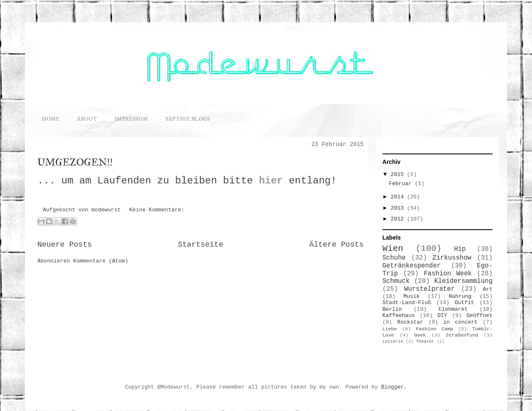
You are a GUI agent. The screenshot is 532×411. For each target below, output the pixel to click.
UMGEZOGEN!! (75, 162)
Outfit (464, 303)
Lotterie (393, 342)
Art (488, 289)
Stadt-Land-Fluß (407, 303)
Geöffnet (480, 316)
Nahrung (460, 296)
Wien (393, 249)
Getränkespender (411, 266)
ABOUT (87, 119)
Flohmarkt (453, 309)
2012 (399, 219)
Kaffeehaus (399, 316)
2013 (399, 208)
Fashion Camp (435, 329)
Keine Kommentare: (157, 210)
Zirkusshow (452, 258)
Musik (412, 296)
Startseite (201, 245)
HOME (51, 119)
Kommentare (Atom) (101, 261)
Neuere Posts (65, 245)
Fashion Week (448, 274)
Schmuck (396, 281)
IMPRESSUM (131, 119)
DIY (442, 316)
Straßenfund (462, 335)
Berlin (392, 309)
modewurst (108, 210)
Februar (402, 184)
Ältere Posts (336, 245)
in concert (461, 322)
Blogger (393, 387)
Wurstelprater (429, 289)
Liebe (390, 329)
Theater (425, 342)
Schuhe (394, 258)
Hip (460, 249)
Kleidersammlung (463, 281)
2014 (399, 197)
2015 (399, 175)
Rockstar (410, 322)
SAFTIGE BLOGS (188, 119)
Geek (420, 335)
